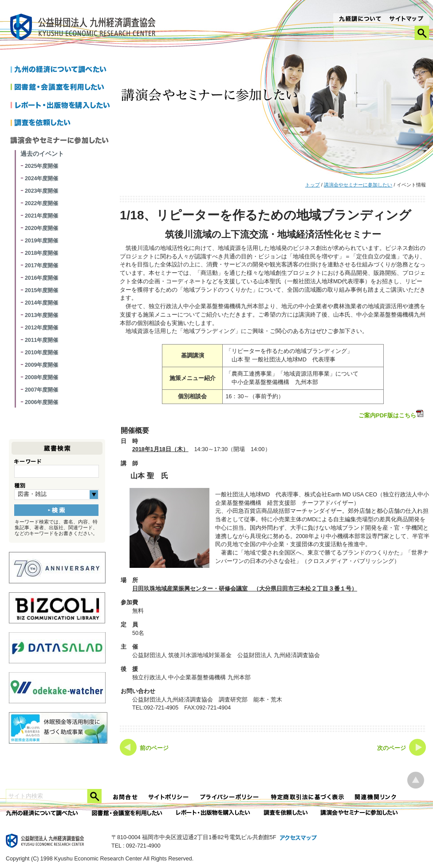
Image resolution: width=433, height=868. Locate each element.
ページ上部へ (416, 780)
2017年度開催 (41, 266)
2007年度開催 (41, 390)
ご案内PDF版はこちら (392, 414)
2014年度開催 (41, 303)
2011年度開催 (41, 340)
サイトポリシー (169, 797)
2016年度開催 (41, 278)
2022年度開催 (41, 203)
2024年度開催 (41, 178)
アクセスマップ (299, 838)
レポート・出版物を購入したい (214, 813)
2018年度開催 (41, 253)
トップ (313, 185)
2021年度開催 (41, 216)
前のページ (154, 748)
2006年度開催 (41, 402)
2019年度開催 (41, 241)
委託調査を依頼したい (286, 813)
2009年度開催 (41, 365)
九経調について (360, 20)
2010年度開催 (41, 353)
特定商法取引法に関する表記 (307, 797)
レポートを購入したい (62, 106)
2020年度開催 (41, 228)
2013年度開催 (41, 315)
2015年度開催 (41, 290)
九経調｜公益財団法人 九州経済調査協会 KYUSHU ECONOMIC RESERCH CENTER (85, 28)
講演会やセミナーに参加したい (358, 185)
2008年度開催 (41, 377)
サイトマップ (407, 20)
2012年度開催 (41, 328)
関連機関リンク (376, 797)
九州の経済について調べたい (62, 70)
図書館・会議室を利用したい (62, 88)
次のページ (392, 748)
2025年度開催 (41, 166)
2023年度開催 (41, 191)
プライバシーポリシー (230, 797)
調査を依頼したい (62, 123)
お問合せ (126, 797)
